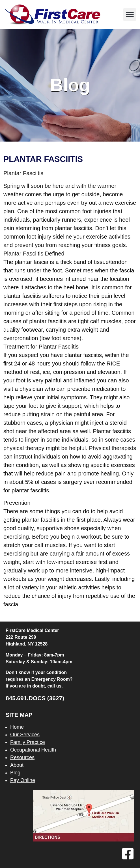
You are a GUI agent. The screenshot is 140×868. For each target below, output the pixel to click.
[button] (130, 15)
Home (17, 727)
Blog (15, 773)
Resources (22, 757)
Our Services (25, 735)
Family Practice (28, 742)
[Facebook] (128, 854)
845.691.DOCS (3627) (35, 698)
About (17, 765)
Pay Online (23, 780)
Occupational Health (33, 750)
